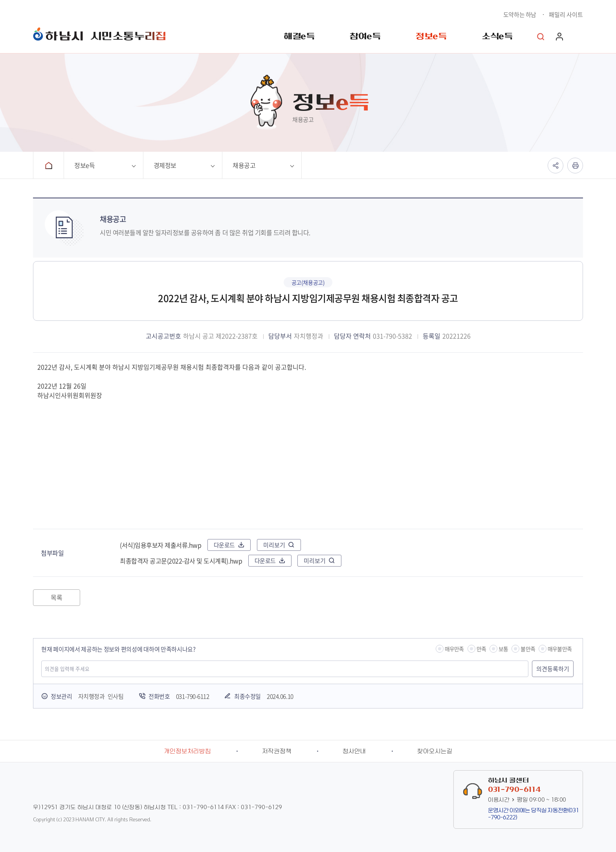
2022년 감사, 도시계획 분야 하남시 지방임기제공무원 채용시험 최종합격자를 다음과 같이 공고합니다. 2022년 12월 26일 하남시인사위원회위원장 (308, 441)
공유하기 (555, 166)
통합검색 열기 (541, 37)
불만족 (528, 649)
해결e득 (299, 36)
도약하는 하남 (520, 15)
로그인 (559, 37)
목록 (56, 597)
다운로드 (224, 545)
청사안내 (354, 751)
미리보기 (274, 545)
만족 (481, 649)
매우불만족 (560, 649)
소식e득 (497, 36)
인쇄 (575, 166)
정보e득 (431, 36)
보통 (503, 649)
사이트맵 (579, 37)
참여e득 (365, 36)
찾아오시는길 (435, 751)
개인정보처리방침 (187, 751)
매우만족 (454, 649)
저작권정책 (277, 751)
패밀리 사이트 (566, 15)
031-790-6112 (192, 696)
